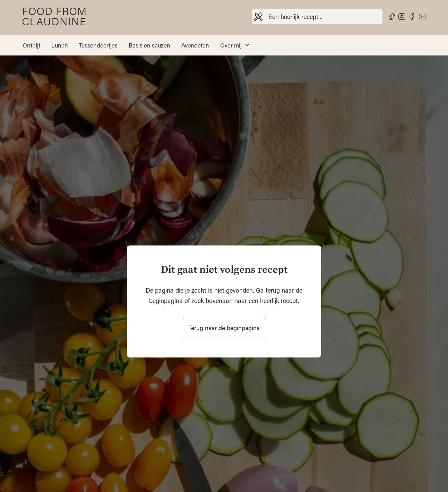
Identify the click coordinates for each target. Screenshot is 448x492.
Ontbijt (31, 45)
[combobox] (316, 17)
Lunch (60, 45)
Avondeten (195, 45)
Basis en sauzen (149, 45)
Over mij (235, 45)
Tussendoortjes (98, 45)
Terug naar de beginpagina (224, 328)
